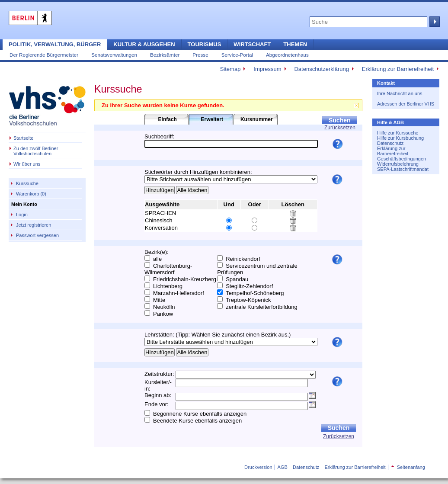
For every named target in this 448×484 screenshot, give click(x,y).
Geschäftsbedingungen (402, 159)
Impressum (267, 69)
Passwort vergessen (37, 235)
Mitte (159, 300)
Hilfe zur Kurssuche (398, 133)
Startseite (23, 138)
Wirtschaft (252, 44)
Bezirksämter (165, 55)
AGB (283, 467)
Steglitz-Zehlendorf (249, 286)
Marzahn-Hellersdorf (179, 293)
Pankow (163, 314)
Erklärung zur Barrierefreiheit (398, 69)
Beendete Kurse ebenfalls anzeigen (197, 421)
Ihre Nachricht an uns (400, 93)
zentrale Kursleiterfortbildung (261, 307)
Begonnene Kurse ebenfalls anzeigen (200, 414)
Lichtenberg (168, 286)
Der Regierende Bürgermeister (44, 55)
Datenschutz (390, 143)
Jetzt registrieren (34, 225)
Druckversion (258, 467)
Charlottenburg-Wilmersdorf (168, 269)
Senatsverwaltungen (114, 55)
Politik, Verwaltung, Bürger (55, 44)
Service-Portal (237, 55)
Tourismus (205, 44)
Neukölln (164, 307)
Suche (434, 22)
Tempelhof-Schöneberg (255, 293)
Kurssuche (27, 183)
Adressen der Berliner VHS (406, 104)
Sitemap (230, 69)
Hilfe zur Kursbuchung (400, 138)
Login (22, 215)
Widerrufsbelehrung (398, 164)
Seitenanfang (408, 467)
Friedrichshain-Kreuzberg (185, 279)
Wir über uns (27, 164)
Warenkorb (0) (31, 194)
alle (157, 259)
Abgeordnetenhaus (287, 55)
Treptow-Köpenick (248, 300)
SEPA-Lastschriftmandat (403, 169)
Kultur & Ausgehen (144, 44)
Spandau (237, 279)
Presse (200, 55)
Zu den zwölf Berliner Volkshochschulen (36, 151)
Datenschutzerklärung (321, 69)
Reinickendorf (243, 259)
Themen (295, 44)
